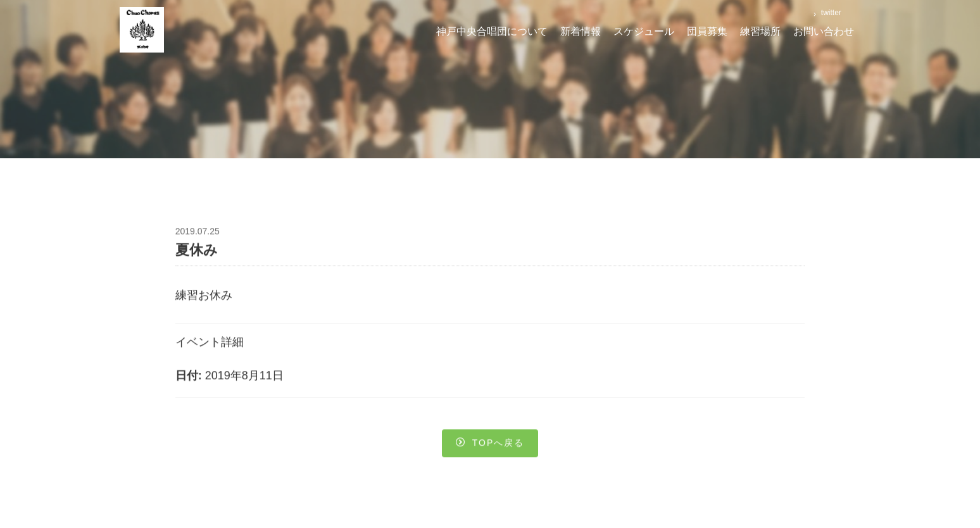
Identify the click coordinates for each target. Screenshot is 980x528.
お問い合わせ (824, 31)
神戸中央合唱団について (492, 31)
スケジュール (644, 31)
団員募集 (707, 31)
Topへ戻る (490, 444)
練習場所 (760, 31)
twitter (830, 13)
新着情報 (581, 31)
